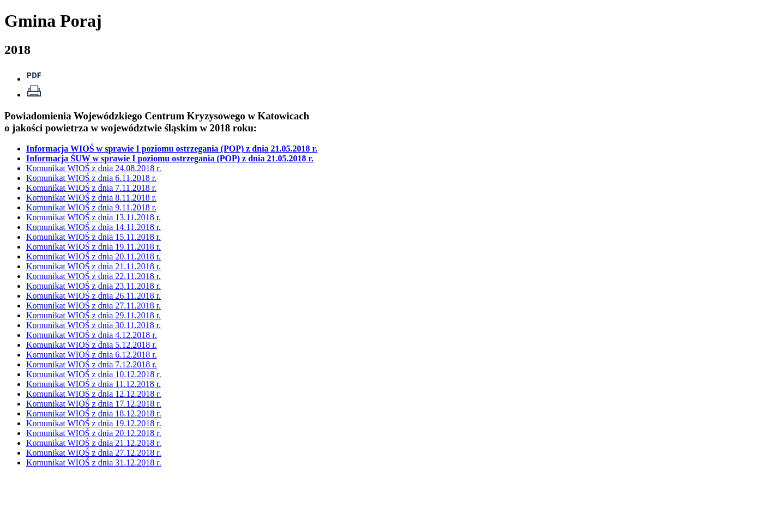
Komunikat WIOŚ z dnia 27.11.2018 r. (94, 306)
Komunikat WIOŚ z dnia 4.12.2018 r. (92, 335)
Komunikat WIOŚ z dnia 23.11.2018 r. (94, 286)
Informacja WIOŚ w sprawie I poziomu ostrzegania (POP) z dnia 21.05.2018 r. (172, 149)
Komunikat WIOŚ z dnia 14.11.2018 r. (94, 227)
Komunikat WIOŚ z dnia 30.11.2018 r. (94, 325)
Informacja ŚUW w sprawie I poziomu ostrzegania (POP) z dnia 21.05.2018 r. (170, 158)
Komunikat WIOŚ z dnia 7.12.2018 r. (92, 364)
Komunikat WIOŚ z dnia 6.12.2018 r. (92, 355)
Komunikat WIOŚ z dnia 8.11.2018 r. (91, 198)
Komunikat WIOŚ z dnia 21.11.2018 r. (94, 266)
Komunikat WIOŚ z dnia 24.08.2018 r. (94, 168)
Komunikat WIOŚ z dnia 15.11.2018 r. (94, 237)
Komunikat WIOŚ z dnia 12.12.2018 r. (94, 394)
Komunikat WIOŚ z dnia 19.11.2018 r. (94, 247)
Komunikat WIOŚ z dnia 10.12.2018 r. (94, 374)
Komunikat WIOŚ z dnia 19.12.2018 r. (94, 423)
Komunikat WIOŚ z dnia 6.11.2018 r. (91, 178)
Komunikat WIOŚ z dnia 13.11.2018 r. (94, 217)
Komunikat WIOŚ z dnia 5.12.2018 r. (92, 345)
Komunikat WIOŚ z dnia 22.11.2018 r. (94, 276)
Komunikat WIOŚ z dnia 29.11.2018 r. (94, 315)
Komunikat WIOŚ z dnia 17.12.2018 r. (94, 404)
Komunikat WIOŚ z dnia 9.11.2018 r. (91, 207)
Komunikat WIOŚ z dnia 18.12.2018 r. (94, 413)
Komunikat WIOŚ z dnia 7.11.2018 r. (91, 188)
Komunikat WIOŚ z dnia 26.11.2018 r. (94, 296)
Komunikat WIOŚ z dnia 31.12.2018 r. (94, 463)
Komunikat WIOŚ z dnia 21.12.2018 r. (94, 443)
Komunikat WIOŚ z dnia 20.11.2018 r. (94, 256)
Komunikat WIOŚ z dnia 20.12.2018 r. (94, 433)
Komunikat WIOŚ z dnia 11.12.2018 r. (94, 384)
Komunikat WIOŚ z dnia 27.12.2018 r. (94, 453)
